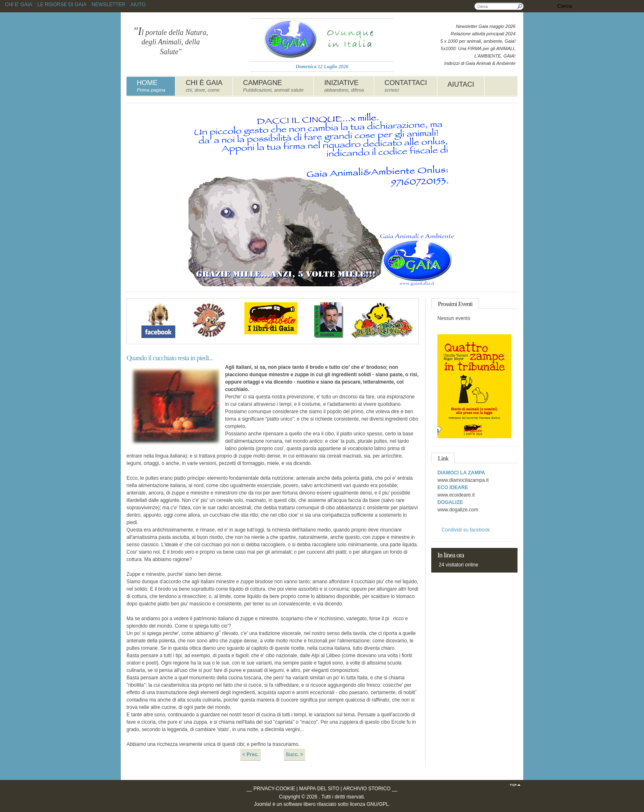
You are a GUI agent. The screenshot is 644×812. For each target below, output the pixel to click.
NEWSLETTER (108, 5)
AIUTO (138, 5)
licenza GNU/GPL (369, 804)
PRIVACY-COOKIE (274, 789)
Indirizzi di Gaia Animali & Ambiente (480, 63)
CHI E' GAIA (18, 5)
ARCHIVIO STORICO (367, 789)
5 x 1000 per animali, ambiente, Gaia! (478, 41)
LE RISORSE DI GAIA (62, 5)
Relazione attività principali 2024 (483, 34)
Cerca (520, 6)
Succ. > (294, 754)
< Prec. (251, 754)
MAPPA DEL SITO (319, 789)
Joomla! (262, 804)
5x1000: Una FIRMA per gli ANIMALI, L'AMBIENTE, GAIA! (478, 52)
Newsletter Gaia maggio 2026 (486, 26)
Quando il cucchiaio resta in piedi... (170, 358)
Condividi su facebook (466, 530)
